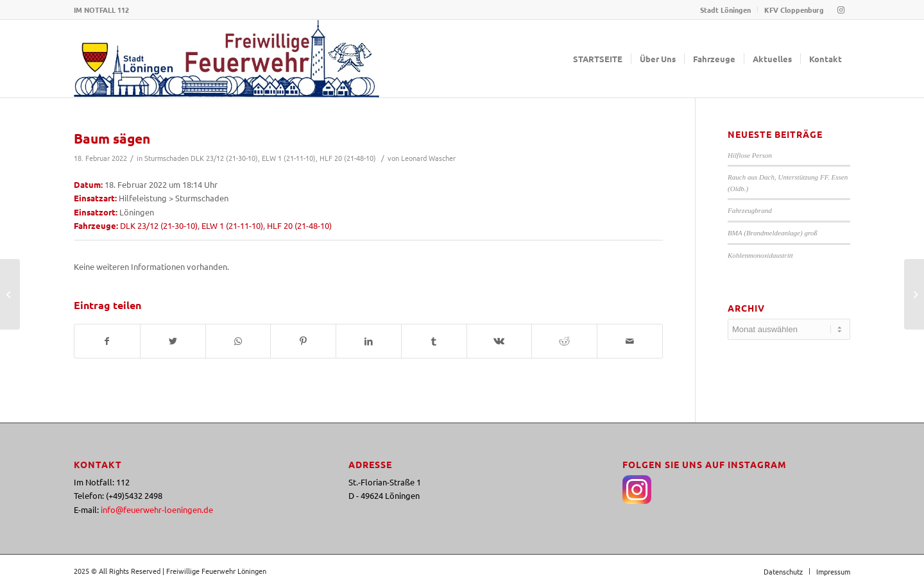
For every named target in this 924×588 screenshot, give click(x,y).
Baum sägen (112, 138)
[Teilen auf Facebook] (107, 341)
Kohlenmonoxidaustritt (760, 255)
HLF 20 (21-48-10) (348, 158)
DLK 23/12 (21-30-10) (224, 158)
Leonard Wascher (428, 158)
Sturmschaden (167, 158)
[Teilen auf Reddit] (564, 341)
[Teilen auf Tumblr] (434, 341)
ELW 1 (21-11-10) (289, 158)
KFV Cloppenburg (794, 10)
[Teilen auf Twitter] (173, 341)
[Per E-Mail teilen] (630, 341)
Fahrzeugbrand (750, 210)
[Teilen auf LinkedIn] (369, 341)
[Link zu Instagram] (841, 10)
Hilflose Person (750, 155)
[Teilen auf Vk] (500, 341)
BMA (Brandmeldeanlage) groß (773, 233)
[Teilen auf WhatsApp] (238, 341)
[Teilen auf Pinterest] (303, 341)
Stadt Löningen (725, 10)
